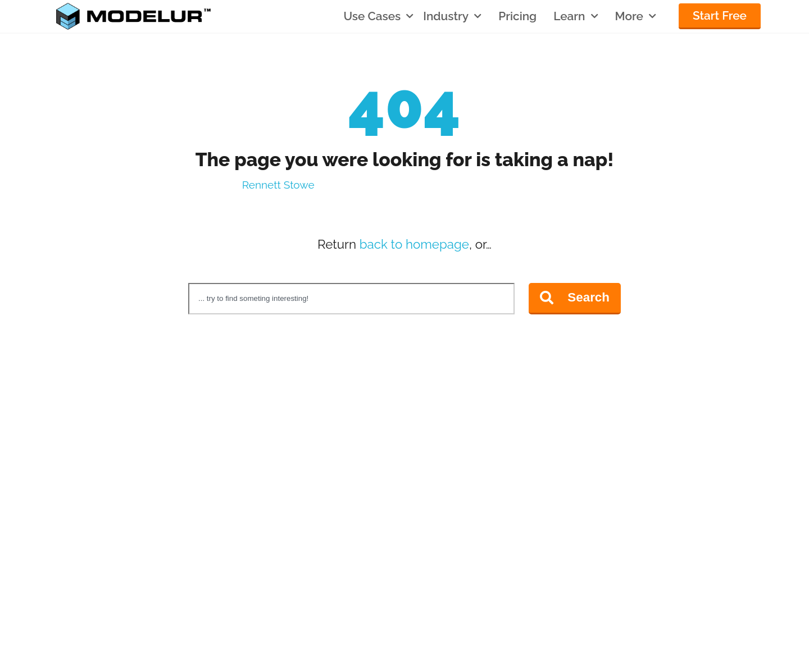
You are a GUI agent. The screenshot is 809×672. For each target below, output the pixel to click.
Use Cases (378, 17)
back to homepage (414, 244)
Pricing (517, 16)
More (636, 16)
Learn (576, 16)
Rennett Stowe (278, 185)
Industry (452, 16)
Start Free (720, 15)
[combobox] (351, 299)
